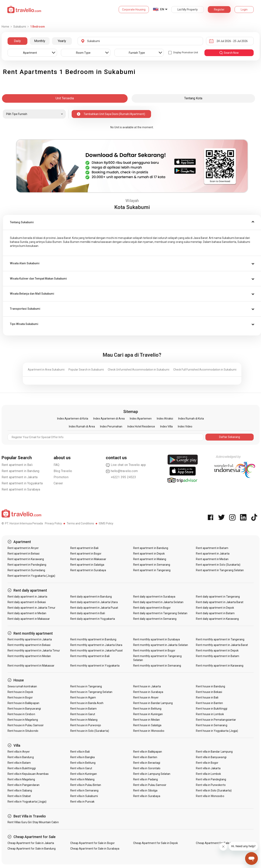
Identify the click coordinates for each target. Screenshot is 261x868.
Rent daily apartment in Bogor (152, 608)
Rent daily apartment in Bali (88, 613)
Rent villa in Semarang (84, 790)
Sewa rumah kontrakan (22, 686)
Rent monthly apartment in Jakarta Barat (222, 645)
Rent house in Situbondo (23, 731)
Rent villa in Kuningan (84, 774)
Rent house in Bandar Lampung (153, 703)
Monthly (40, 41)
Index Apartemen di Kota (73, 419)
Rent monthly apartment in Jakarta (30, 639)
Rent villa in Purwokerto (211, 785)
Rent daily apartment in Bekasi (27, 602)
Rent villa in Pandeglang (211, 779)
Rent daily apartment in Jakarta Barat (220, 602)
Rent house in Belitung (147, 709)
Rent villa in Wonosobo (210, 796)
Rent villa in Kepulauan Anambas (28, 774)
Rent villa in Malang (82, 779)
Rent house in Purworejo (86, 725)
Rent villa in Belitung (83, 763)
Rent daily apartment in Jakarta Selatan (158, 602)
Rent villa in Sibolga (145, 790)
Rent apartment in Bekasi (24, 554)
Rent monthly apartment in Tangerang (220, 639)
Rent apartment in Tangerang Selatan (220, 570)
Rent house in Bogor (20, 697)
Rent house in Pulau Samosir (26, 725)
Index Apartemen (141, 419)
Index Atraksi (165, 419)
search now (229, 53)
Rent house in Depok (20, 692)
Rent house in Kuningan (148, 714)
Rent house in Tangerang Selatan (91, 692)
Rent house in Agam (83, 697)
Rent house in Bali (207, 697)
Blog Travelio (63, 471)
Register (219, 10)
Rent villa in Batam (19, 763)
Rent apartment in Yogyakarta (22, 483)
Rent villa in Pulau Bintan (86, 785)
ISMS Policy (106, 523)
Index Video (185, 426)
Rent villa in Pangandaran (24, 785)
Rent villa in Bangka (82, 757)
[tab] (132, 222)
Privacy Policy (53, 523)
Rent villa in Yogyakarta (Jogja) (27, 802)
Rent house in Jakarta (147, 686)
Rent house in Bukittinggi (211, 709)
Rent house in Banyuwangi (24, 709)
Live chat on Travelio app (126, 465)
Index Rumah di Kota (191, 419)
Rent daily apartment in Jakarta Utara (94, 602)
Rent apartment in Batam (212, 548)
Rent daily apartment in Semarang (155, 619)
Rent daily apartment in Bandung (91, 597)
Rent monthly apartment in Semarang (157, 666)
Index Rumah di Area (82, 426)
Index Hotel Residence (141, 426)
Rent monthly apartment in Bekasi (29, 645)
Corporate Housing (134, 10)
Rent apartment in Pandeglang (27, 565)
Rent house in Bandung (210, 686)
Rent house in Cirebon (21, 714)
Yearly (62, 41)
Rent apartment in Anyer (23, 548)
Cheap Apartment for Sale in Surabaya (95, 849)
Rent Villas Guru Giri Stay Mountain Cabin (33, 822)
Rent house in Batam (83, 709)
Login (244, 10)
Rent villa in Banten (145, 757)
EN (162, 9)
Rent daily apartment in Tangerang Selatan (160, 613)
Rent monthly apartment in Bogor (154, 651)
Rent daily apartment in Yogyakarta (93, 619)
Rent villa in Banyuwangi (211, 757)
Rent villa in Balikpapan (148, 752)
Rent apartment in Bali (17, 465)
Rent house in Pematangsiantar (216, 720)
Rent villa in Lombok (208, 774)
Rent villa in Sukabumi (84, 796)
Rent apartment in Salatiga (87, 565)
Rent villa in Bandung (21, 757)
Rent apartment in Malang (150, 559)
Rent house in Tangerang (86, 686)
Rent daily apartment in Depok (215, 608)
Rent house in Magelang (23, 720)
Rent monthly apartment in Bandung (93, 639)
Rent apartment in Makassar (88, 559)
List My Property (188, 10)
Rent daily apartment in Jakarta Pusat (94, 608)
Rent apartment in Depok (149, 554)
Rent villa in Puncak (82, 802)
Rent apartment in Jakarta (20, 477)
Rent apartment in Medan (212, 559)
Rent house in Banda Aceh (87, 703)
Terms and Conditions (80, 523)
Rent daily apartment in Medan (27, 613)
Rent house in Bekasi (209, 692)
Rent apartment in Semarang (152, 565)
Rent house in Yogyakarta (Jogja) (217, 731)
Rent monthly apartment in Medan (29, 656)
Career (58, 483)
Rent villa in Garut (81, 768)
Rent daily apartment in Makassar (29, 619)
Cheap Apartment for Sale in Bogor (92, 843)
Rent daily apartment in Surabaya (154, 597)
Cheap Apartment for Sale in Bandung (32, 849)
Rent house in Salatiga (147, 725)
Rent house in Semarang (211, 725)
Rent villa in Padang (145, 779)
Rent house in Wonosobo (149, 731)
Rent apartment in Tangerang (152, 570)
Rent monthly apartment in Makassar (31, 666)
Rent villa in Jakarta (208, 768)
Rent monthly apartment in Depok (217, 651)
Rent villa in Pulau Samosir (150, 785)
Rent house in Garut (83, 714)
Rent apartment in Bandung (21, 471)
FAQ (57, 465)
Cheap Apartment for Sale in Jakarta (31, 843)
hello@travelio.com (122, 471)
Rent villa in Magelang (21, 779)
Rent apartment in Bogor (86, 554)
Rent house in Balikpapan (23, 703)
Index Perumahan (111, 426)
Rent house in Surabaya (148, 692)
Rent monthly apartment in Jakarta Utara (96, 645)
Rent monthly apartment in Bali (90, 656)
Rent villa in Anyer (19, 752)
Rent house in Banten (209, 703)
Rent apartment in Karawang (26, 559)
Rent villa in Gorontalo (147, 768)
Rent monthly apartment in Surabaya (157, 639)
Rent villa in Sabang (20, 790)
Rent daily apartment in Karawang (217, 619)
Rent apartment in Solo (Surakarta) (218, 565)
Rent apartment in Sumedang (26, 570)
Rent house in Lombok (210, 714)
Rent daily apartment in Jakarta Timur (32, 608)
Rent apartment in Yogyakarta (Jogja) (31, 576)
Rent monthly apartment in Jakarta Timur (34, 651)
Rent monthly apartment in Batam (218, 656)
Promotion (61, 477)
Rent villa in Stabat (19, 796)
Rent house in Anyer (146, 697)
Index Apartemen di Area (109, 419)
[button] (132, 222)
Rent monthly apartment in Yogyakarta (95, 666)
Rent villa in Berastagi (147, 763)
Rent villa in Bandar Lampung (214, 752)
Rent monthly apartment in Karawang (220, 666)
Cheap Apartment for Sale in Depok (156, 843)
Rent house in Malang (84, 720)
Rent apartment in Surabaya (21, 489)
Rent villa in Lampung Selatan (152, 774)
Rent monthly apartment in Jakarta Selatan (161, 645)
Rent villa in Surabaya (147, 796)
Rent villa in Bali (80, 752)
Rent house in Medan (146, 720)
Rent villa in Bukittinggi (22, 768)
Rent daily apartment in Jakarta (27, 597)
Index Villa (166, 426)
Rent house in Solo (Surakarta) (90, 731)
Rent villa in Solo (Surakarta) (214, 790)
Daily (17, 41)
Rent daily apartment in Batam (215, 613)
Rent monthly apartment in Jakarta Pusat (96, 651)
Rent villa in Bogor (207, 763)
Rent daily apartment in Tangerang (218, 597)
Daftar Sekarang (230, 437)
